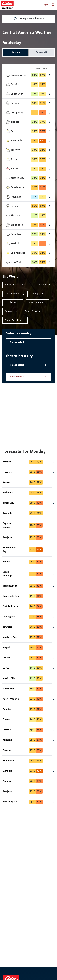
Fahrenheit (41, 52)
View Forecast (28, 377)
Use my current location (29, 19)
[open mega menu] (19, 5)
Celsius (16, 52)
